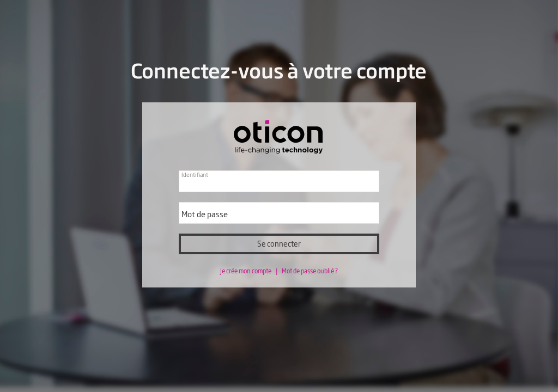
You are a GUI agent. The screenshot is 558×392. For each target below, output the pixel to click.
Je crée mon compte (246, 271)
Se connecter (279, 244)
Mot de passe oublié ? (310, 271)
